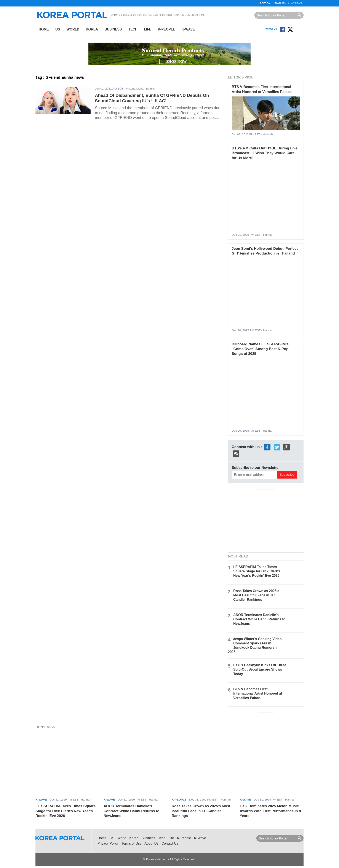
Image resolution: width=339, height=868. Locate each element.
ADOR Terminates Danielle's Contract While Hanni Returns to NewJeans (259, 619)
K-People (166, 29)
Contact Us (170, 843)
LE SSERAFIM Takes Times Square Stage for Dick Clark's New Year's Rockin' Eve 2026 (257, 571)
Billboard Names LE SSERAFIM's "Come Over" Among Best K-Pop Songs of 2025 (260, 349)
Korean (296, 3)
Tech (133, 29)
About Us (151, 843)
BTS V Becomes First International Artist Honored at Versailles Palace (258, 693)
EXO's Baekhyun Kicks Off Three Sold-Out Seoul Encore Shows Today (260, 669)
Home (44, 29)
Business (113, 29)
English (281, 3)
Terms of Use (132, 843)
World (73, 29)
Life (148, 29)
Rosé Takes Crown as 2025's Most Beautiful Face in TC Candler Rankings (256, 595)
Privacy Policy (108, 843)
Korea (92, 29)
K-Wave (188, 29)
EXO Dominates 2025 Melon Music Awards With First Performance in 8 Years (270, 811)
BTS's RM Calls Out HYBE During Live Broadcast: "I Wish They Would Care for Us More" (265, 153)
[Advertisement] (266, 520)
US (58, 29)
